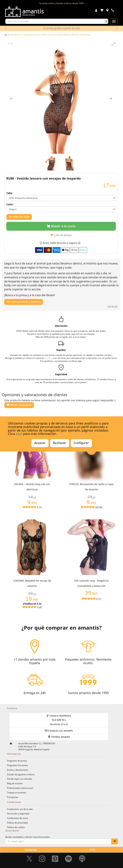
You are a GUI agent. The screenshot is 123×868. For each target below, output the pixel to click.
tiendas (48, 358)
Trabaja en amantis (16, 792)
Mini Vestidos (82, 35)
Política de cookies (16, 827)
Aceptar (40, 443)
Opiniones (31, 850)
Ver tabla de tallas (19, 217)
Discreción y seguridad (18, 813)
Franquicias (13, 797)
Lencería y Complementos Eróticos (30, 35)
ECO (92, 850)
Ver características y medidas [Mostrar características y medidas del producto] (24, 302)
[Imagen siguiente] (111, 99)
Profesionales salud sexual (20, 788)
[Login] (96, 11)
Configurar (81, 443)
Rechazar (60, 443)
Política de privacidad (17, 823)
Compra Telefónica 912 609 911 (59, 720)
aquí (19, 434)
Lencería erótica (62, 35)
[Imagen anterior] (12, 99)
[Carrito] (102, 11)
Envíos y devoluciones (18, 770)
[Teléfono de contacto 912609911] (113, 11)
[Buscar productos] (55, 21)
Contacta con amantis (59, 731)
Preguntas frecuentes (18, 765)
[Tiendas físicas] (107, 11)
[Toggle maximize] (113, 44)
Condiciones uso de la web (20, 809)
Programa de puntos (17, 761)
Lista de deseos (61, 235)
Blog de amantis (15, 783)
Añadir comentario (19, 405)
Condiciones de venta (17, 818)
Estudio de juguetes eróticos (21, 774)
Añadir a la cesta (61, 226)
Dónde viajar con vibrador (20, 779)
